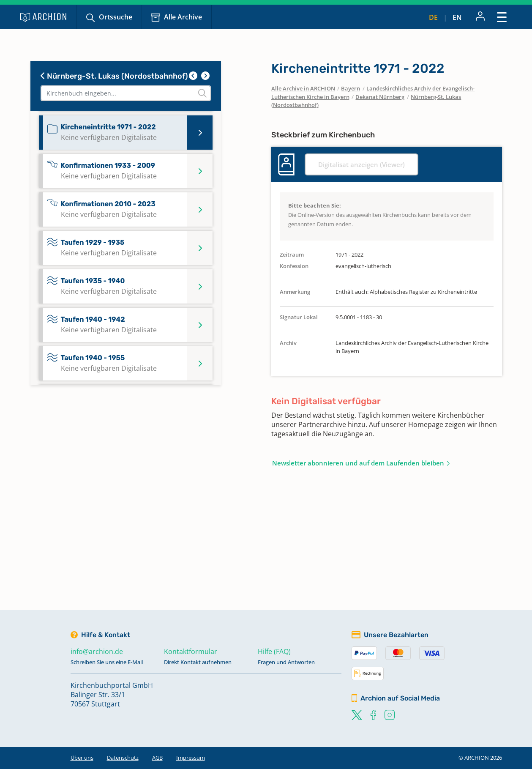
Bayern (351, 88)
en (457, 17)
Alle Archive (183, 17)
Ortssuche (116, 17)
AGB (157, 758)
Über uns (82, 758)
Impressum (191, 758)
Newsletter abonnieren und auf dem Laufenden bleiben (358, 463)
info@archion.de (97, 651)
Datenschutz (123, 758)
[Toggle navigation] (502, 17)
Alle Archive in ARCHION (303, 88)
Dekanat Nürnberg (380, 97)
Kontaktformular (191, 651)
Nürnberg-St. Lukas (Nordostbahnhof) (114, 76)
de (433, 17)
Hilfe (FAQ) (274, 651)
